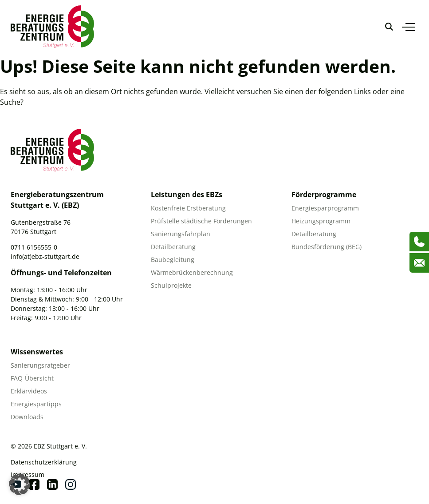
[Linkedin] (52, 484)
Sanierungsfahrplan (181, 234)
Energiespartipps (36, 404)
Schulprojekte (171, 285)
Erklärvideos (29, 391)
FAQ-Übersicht (32, 378)
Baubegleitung (173, 260)
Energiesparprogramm (325, 208)
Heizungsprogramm (321, 221)
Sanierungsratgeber (40, 365)
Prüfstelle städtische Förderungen (201, 221)
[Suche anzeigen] (389, 27)
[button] (20, 484)
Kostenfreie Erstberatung (188, 208)
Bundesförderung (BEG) (327, 247)
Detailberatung (173, 247)
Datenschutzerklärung (44, 462)
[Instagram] (71, 484)
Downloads (27, 417)
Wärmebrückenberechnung (192, 272)
